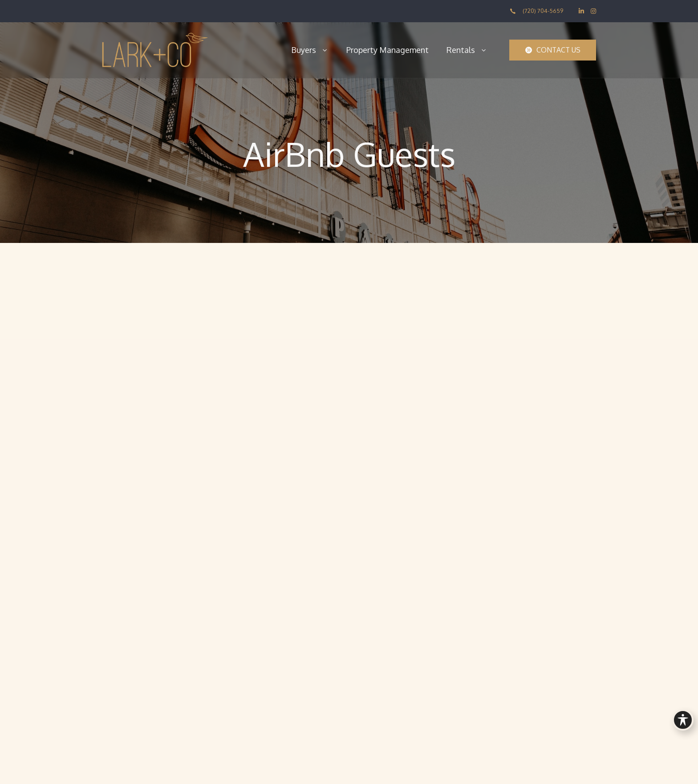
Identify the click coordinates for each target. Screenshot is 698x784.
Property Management (388, 50)
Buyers (310, 50)
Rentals (467, 50)
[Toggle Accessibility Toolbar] (683, 720)
